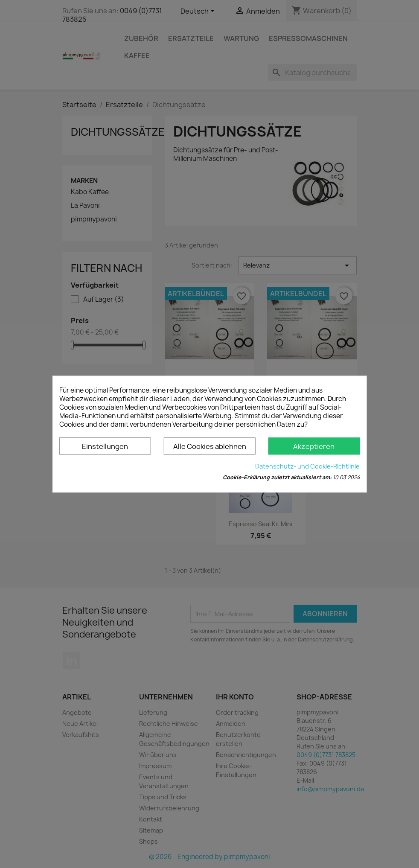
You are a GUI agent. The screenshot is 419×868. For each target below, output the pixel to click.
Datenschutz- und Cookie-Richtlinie (307, 466)
